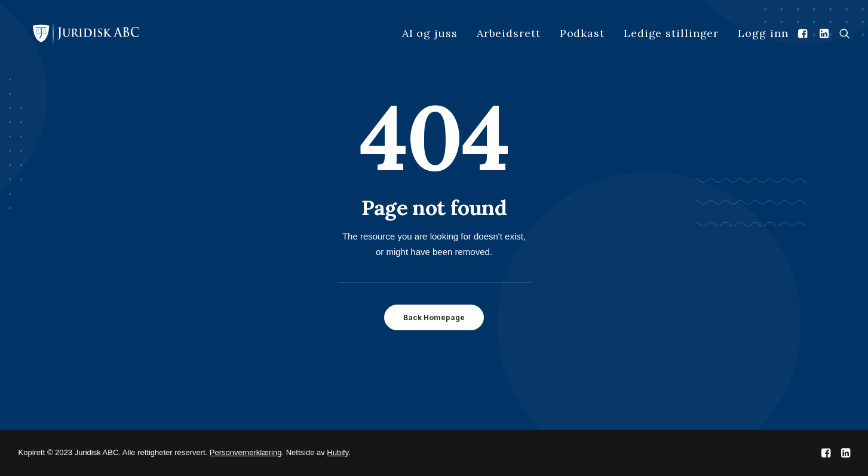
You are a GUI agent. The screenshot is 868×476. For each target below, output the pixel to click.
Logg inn (763, 33)
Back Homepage (434, 317)
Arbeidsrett (509, 33)
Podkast (582, 33)
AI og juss (430, 33)
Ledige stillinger (671, 33)
